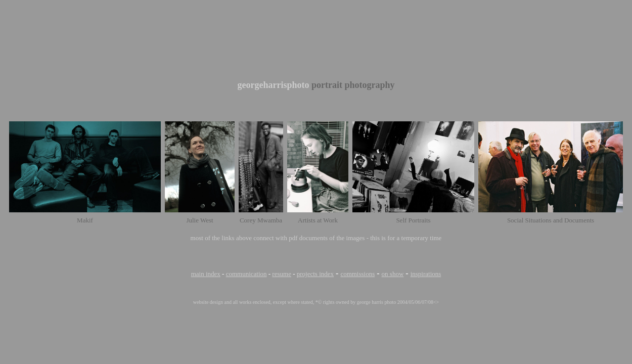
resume (282, 274)
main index (206, 274)
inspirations (426, 274)
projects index (315, 274)
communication (246, 274)
